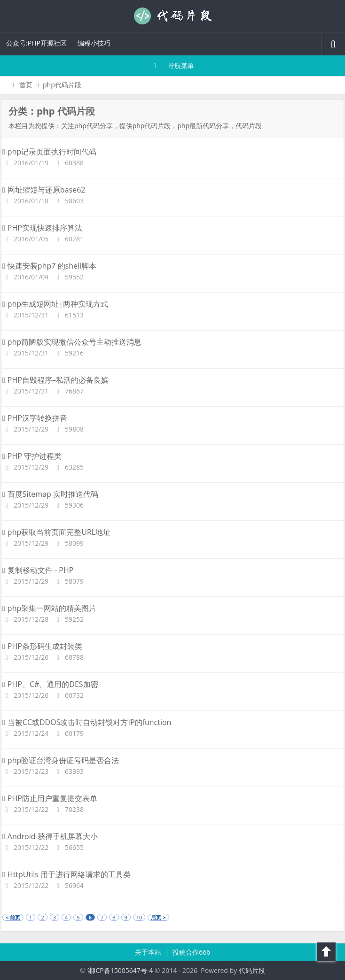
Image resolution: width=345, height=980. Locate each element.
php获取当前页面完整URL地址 (56, 532)
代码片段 (172, 16)
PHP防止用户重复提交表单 (50, 798)
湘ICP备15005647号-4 (120, 970)
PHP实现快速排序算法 (42, 228)
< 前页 (13, 917)
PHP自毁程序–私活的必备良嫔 (55, 380)
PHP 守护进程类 (32, 456)
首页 (20, 85)
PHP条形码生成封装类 (42, 646)
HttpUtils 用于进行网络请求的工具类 (67, 874)
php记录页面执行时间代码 (49, 152)
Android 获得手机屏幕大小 (50, 836)
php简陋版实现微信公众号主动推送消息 (72, 342)
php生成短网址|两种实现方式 (55, 304)
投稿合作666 (191, 952)
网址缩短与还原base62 (44, 190)
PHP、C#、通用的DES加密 (50, 684)
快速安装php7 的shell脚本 (49, 266)
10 (139, 917)
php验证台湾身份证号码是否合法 (61, 760)
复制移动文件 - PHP (38, 570)
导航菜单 (173, 66)
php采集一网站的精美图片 (49, 608)
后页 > (158, 917)
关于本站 (149, 952)
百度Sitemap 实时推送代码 (50, 494)
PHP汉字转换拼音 (35, 418)
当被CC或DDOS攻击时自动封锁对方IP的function (87, 722)
